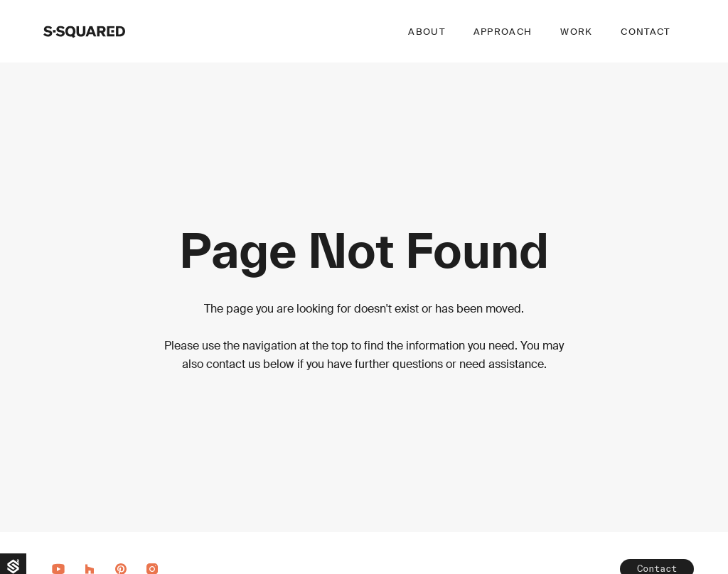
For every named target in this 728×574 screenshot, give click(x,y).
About (427, 32)
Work (576, 32)
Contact (645, 32)
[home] (84, 31)
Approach (503, 32)
